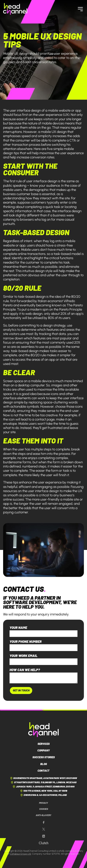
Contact (43, 771)
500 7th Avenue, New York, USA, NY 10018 (44, 791)
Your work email (23, 656)
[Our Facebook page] (44, 822)
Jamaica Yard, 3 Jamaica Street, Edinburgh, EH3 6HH (43, 787)
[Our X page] (44, 829)
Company (44, 750)
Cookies (44, 809)
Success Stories (44, 757)
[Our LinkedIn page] (44, 836)
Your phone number (26, 642)
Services (44, 744)
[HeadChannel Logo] (43, 730)
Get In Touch (21, 690)
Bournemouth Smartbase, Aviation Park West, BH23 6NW (43, 778)
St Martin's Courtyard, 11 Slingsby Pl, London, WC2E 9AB (44, 782)
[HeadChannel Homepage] (15, 9)
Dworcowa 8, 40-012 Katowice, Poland (43, 795)
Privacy (43, 803)
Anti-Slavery (43, 815)
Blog (44, 764)
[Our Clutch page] (44, 843)
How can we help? (25, 670)
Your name (18, 628)
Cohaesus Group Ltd (20, 854)
